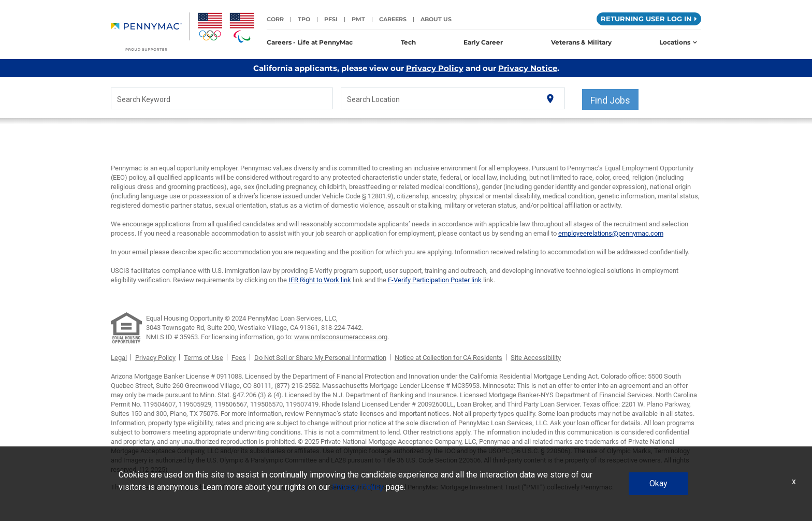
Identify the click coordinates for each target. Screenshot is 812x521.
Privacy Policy (435, 68)
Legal (119, 358)
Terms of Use (204, 358)
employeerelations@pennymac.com (611, 233)
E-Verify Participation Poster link (435, 280)
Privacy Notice (528, 68)
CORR (275, 19)
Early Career (483, 42)
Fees (239, 358)
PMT (358, 19)
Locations (678, 42)
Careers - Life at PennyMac (310, 42)
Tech (408, 42)
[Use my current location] (550, 99)
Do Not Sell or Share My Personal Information (320, 358)
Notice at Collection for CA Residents (448, 358)
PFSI (331, 19)
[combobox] (222, 99)
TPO (304, 19)
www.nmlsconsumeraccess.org (341, 337)
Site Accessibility (536, 358)
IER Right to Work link (320, 280)
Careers (393, 19)
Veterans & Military (581, 42)
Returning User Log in (649, 19)
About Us (436, 19)
